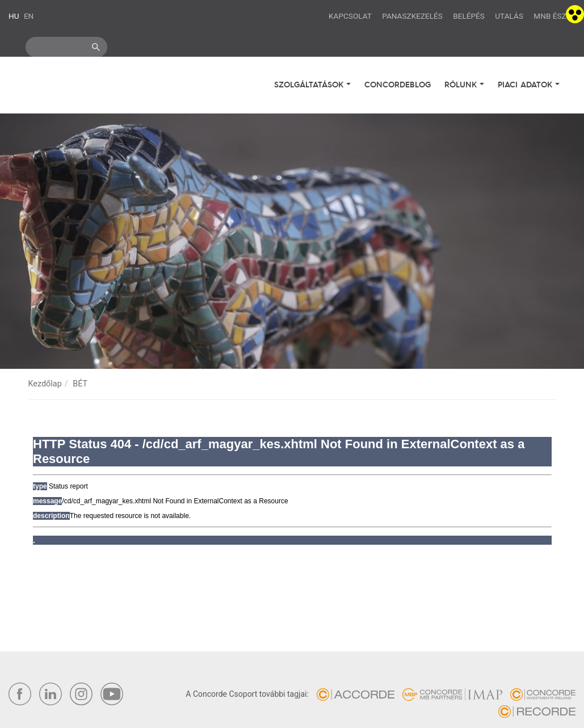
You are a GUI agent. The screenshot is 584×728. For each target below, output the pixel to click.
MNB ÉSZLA (554, 16)
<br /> (292, 488)
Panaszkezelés (412, 16)
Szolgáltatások (310, 84)
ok (96, 47)
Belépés (469, 16)
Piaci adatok (526, 84)
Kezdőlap (45, 384)
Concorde (74, 87)
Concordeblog (398, 84)
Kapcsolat (350, 16)
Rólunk (462, 84)
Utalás (509, 16)
